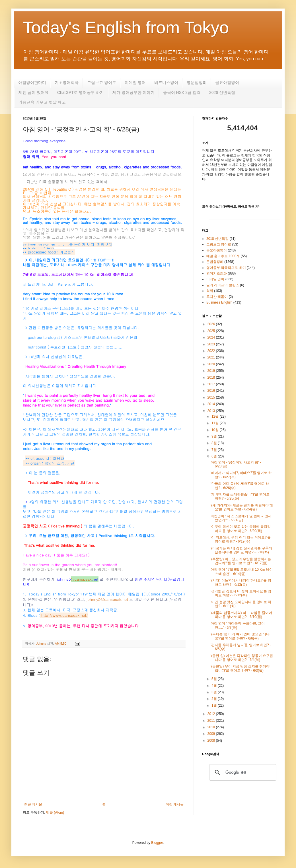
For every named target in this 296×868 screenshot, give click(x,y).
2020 (212, 364)
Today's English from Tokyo (126, 27)
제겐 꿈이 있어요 (34, 92)
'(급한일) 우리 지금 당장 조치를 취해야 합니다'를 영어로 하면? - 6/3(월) (240, 668)
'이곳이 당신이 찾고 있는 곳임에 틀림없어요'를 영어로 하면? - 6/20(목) (241, 529)
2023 (212, 344)
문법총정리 (215, 262)
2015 (212, 397)
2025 (212, 331)
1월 (215, 706)
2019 (212, 371)
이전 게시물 (175, 804)
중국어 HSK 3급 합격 (182, 92)
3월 (215, 692)
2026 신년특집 (222, 92)
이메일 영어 (135, 83)
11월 (216, 423)
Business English (219, 302)
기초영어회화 (67, 83)
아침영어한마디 (32, 83)
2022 (212, 351)
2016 (212, 391)
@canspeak (81, 579)
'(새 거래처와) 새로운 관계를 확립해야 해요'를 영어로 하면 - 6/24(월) (242, 507)
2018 (212, 378)
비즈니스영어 (166, 83)
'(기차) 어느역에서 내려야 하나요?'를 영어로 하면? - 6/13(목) (241, 582)
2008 (212, 741)
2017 (212, 384)
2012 (212, 714)
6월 (215, 456)
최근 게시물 (33, 804)
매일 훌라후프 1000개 (223, 256)
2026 (212, 324)
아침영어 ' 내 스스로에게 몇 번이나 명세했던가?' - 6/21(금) (241, 518)
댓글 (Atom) (55, 813)
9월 (215, 436)
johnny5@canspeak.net (107, 599)
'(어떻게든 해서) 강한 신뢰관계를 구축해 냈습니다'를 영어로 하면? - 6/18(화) (241, 550)
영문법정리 (197, 83)
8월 (215, 443)
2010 (212, 727)
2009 (212, 734)
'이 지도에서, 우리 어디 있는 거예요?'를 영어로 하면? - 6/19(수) (241, 539)
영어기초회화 (217, 273)
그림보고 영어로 (102, 83)
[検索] (242, 772)
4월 (215, 686)
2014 (212, 404)
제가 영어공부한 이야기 (133, 92)
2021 (212, 357)
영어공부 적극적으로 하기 (226, 268)
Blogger (157, 843)
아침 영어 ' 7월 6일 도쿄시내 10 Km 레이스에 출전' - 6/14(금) (242, 572)
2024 (212, 337)
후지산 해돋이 (217, 297)
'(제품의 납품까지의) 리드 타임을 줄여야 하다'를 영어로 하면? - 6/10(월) (241, 615)
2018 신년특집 (217, 239)
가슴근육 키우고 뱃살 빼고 (42, 102)
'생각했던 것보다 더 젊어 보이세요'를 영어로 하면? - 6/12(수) (241, 593)
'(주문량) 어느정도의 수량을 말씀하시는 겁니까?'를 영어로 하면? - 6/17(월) (241, 561)
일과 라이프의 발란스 (223, 285)
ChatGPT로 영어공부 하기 (81, 92)
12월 (216, 417)
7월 (215, 450)
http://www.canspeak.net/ (64, 615)
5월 (215, 679)
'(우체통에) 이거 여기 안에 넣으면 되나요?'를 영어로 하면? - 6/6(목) (240, 636)
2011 (212, 721)
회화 (210, 291)
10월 (216, 430)
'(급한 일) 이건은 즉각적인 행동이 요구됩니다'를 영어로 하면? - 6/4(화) (242, 658)
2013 (212, 411)
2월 (215, 699)
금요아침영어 (227, 83)
